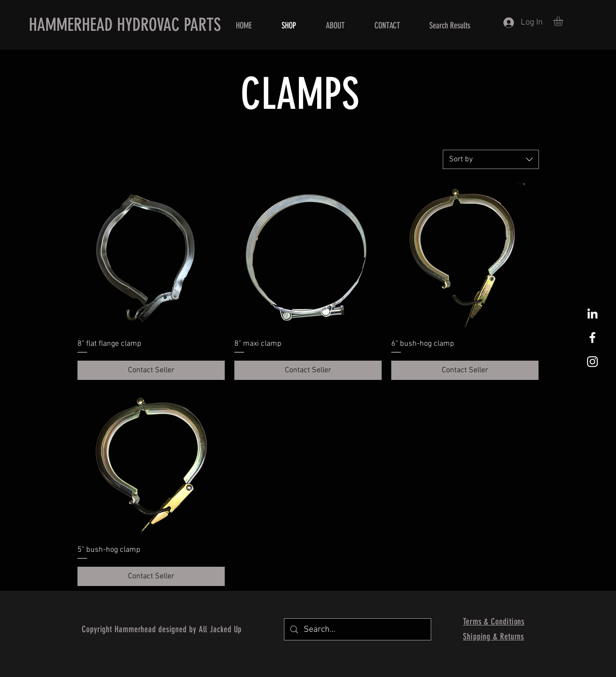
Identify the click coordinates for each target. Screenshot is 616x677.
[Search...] (357, 629)
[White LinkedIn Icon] (592, 313)
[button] (564, 21)
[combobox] (491, 159)
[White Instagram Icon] (592, 362)
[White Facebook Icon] (592, 338)
